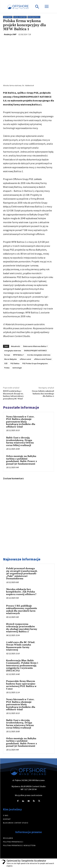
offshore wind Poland (43, 359)
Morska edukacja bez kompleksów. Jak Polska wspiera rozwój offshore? (21, 592)
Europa (7, 355)
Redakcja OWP (10, 34)
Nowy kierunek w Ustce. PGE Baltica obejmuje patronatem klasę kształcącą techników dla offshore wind (21, 422)
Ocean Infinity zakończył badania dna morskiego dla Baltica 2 (43, 394)
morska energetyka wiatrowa (39, 355)
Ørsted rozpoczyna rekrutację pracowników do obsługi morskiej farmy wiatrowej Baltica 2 (22, 628)
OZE (6, 363)
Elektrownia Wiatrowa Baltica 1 (35, 346)
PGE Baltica (15, 363)
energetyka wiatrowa (13, 351)
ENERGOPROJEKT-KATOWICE (35, 351)
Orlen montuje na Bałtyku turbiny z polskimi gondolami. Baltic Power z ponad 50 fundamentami (22, 460)
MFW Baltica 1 (34, 17)
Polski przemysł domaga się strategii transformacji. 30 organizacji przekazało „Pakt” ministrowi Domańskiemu (22, 574)
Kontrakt (8, 17)
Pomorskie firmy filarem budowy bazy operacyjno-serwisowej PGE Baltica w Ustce (21, 685)
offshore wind (25, 359)
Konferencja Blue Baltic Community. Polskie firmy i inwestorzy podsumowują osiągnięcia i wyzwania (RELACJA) (22, 666)
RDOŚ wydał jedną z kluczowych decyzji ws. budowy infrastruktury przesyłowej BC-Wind (13, 395)
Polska (7, 368)
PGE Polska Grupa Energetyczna (35, 363)
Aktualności (16, 346)
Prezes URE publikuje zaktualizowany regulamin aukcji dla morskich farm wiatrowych (22, 610)
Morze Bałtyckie (10, 359)
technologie (17, 368)
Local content (20, 17)
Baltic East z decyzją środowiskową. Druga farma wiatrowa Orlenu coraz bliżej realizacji (20, 442)
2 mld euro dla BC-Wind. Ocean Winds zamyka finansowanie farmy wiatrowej (21, 646)
